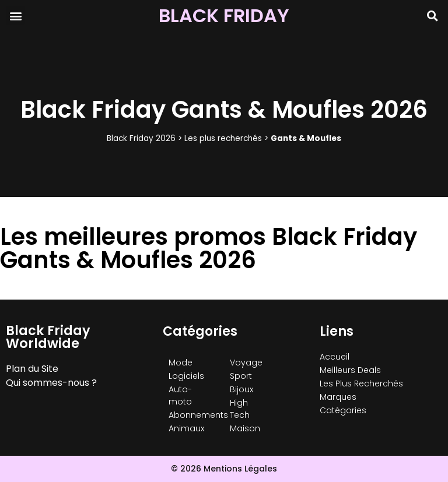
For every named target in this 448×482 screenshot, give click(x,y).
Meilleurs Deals (350, 370)
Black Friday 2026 (141, 138)
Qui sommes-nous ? (51, 383)
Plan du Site (32, 369)
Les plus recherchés (223, 138)
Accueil (335, 357)
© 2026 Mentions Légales (224, 469)
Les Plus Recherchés (361, 384)
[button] (15, 15)
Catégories (343, 410)
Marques (338, 397)
